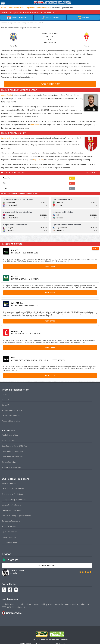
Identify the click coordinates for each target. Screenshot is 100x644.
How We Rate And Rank (11, 416)
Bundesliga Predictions (11, 521)
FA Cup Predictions (9, 537)
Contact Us (6, 405)
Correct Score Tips (9, 462)
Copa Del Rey (39, 160)
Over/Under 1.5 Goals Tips (12, 457)
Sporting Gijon (7, 138)
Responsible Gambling (11, 421)
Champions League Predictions (14, 500)
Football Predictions (16, 8)
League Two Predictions (11, 510)
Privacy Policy (54, 640)
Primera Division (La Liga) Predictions (16, 516)
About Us (6, 400)
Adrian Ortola (7, 95)
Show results (91, 173)
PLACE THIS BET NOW (50, 84)
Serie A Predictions (9, 526)
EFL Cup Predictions (10, 543)
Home (4, 8)
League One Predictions (11, 505)
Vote (72, 178)
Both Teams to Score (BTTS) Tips (15, 446)
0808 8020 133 (8, 607)
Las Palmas (35, 125)
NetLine (27, 607)
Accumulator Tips (9, 440)
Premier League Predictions (13, 489)
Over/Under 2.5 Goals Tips (12, 451)
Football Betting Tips (10, 435)
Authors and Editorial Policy (13, 410)
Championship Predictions (12, 494)
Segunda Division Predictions (38, 8)
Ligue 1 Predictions (9, 532)
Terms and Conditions (40, 640)
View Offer (50, 266)
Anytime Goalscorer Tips (12, 467)
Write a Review (46, 565)
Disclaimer (64, 640)
